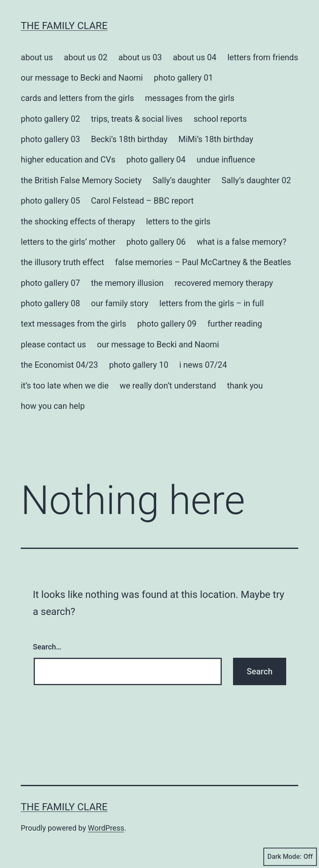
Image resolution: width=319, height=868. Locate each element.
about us (37, 57)
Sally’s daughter (182, 180)
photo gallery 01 (183, 78)
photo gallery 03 (50, 139)
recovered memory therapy (224, 283)
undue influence (226, 160)
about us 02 (86, 57)
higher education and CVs (68, 160)
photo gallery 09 (167, 324)
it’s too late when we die (65, 386)
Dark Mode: (290, 857)
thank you (245, 386)
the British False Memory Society (81, 180)
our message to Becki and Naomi (82, 78)
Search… (47, 647)
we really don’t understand (168, 386)
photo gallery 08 (50, 303)
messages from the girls (190, 98)
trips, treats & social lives (137, 119)
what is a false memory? (241, 242)
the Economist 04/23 (59, 365)
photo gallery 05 (50, 201)
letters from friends (263, 57)
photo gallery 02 (50, 119)
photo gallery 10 (139, 365)
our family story (120, 303)
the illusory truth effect (63, 262)
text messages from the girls (74, 324)
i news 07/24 (203, 365)
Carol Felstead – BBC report (142, 201)
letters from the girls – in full (212, 303)
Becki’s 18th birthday (129, 139)
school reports (220, 119)
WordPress (106, 828)
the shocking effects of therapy (78, 221)
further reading (235, 324)
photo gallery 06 (156, 242)
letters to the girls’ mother (68, 242)
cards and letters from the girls (77, 98)
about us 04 (195, 57)
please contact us (53, 344)
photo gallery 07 (50, 283)
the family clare (64, 26)
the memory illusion (127, 283)
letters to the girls (178, 221)
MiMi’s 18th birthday (216, 139)
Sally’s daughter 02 (256, 180)
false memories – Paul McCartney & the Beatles (203, 262)
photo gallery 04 (156, 160)
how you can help (53, 406)
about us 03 (140, 57)
